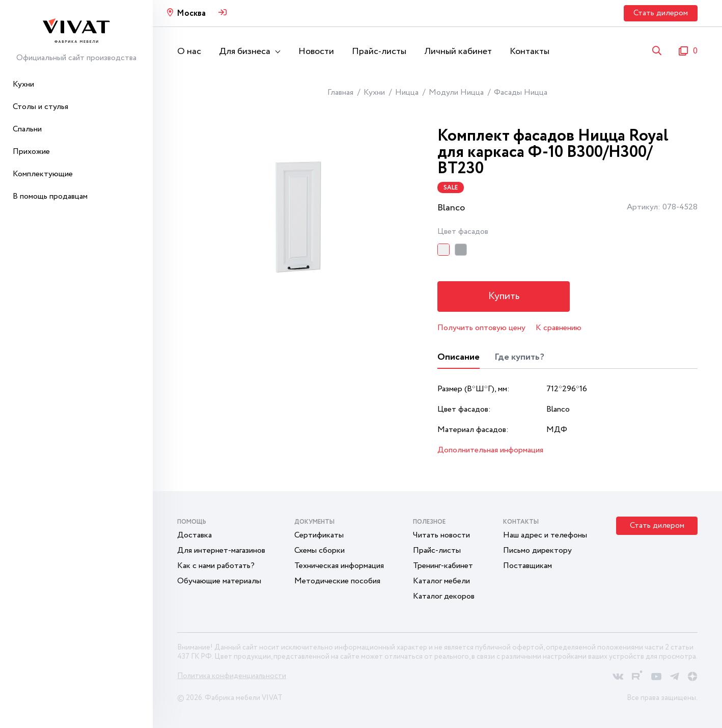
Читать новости (441, 535)
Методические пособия (337, 581)
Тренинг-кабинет (443, 566)
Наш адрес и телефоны (545, 535)
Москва (191, 14)
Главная (340, 92)
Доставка (195, 535)
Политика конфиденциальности (232, 676)
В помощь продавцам (50, 196)
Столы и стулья (40, 107)
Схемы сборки (320, 550)
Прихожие (31, 152)
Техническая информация (339, 566)
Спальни (27, 129)
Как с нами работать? (216, 566)
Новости (316, 51)
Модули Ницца (456, 92)
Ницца (407, 92)
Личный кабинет (458, 51)
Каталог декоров (444, 596)
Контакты (530, 51)
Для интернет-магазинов (221, 550)
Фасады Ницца (521, 92)
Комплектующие (43, 174)
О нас (189, 51)
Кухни (23, 84)
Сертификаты (319, 535)
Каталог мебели (441, 581)
